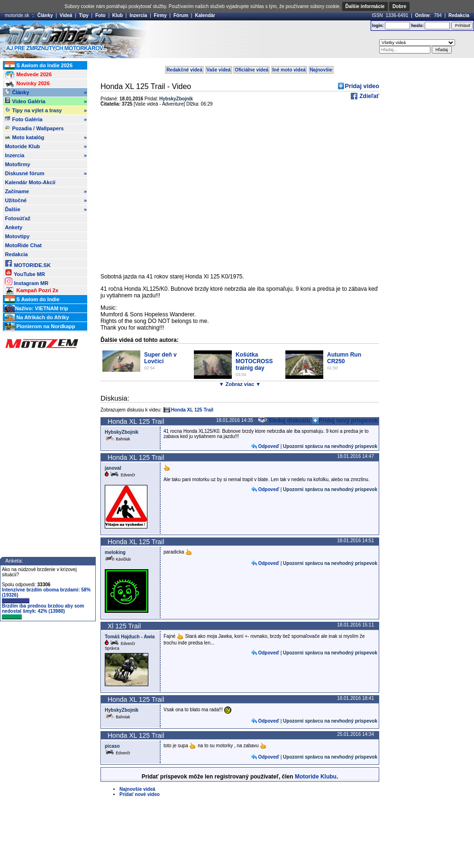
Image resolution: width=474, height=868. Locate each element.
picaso (112, 746)
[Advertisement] (239, 91)
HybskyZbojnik (122, 432)
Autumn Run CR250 (344, 358)
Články (45, 15)
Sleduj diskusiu (284, 421)
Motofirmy (17, 164)
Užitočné (46, 200)
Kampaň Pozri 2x (32, 291)
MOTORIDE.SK (27, 264)
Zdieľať (369, 96)
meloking (115, 552)
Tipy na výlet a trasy (46, 110)
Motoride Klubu (316, 777)
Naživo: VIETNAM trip (36, 309)
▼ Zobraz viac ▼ (240, 384)
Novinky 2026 (27, 84)
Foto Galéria (46, 119)
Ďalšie (46, 209)
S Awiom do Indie (32, 300)
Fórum (181, 15)
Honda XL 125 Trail (192, 410)
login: (378, 26)
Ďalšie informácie (365, 6)
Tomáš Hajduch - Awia (130, 637)
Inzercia (138, 15)
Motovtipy (17, 236)
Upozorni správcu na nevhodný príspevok (330, 446)
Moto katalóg (46, 137)
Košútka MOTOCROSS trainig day (254, 361)
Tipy (83, 15)
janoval (113, 468)
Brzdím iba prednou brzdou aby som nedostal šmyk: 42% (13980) (43, 611)
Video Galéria (46, 101)
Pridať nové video (140, 794)
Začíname (46, 191)
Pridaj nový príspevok (349, 421)
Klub (118, 15)
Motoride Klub (46, 146)
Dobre (399, 6)
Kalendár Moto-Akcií (30, 182)
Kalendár (205, 15)
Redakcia (459, 15)
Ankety (14, 227)
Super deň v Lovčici (160, 358)
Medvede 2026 (28, 75)
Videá (66, 15)
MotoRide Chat (23, 245)
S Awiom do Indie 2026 (39, 66)
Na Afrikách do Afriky (37, 318)
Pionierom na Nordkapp (40, 327)
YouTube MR (25, 273)
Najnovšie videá (137, 789)
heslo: (417, 26)
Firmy (160, 15)
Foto (100, 15)
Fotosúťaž (18, 218)
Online (423, 15)
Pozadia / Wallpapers (34, 128)
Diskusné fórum (46, 173)
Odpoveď (268, 446)
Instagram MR (27, 282)
